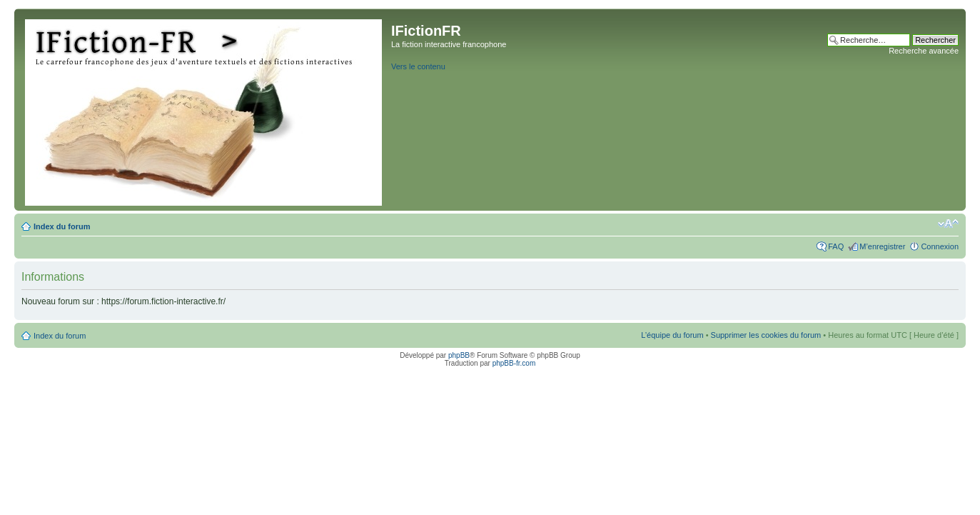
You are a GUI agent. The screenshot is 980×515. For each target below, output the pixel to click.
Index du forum (62, 226)
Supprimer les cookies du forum (766, 335)
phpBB (459, 355)
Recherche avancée (924, 51)
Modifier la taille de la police (948, 224)
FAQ (836, 246)
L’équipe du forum (672, 335)
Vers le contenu (418, 66)
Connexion (940, 246)
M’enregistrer (882, 246)
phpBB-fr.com (514, 363)
